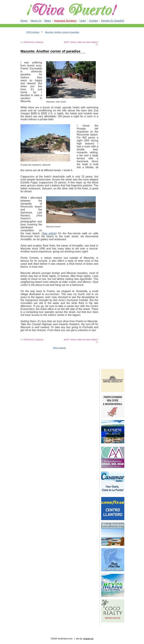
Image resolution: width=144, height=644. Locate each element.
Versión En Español (113, 21)
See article (49, 233)
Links (83, 21)
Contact (93, 21)
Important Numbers (65, 21)
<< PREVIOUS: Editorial (32, 42)
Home (24, 21)
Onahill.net (88, 639)
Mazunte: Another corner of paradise (62, 32)
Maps (48, 21)
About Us (36, 21)
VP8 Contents (33, 32)
